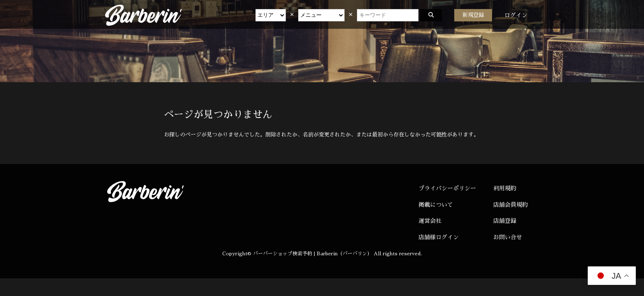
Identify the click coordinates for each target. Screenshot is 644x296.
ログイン (516, 15)
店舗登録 (505, 221)
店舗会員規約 (511, 205)
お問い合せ (508, 237)
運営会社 (430, 221)
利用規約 (505, 188)
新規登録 (473, 15)
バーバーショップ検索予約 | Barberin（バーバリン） (313, 254)
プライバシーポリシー (447, 188)
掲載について (436, 205)
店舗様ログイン (439, 237)
